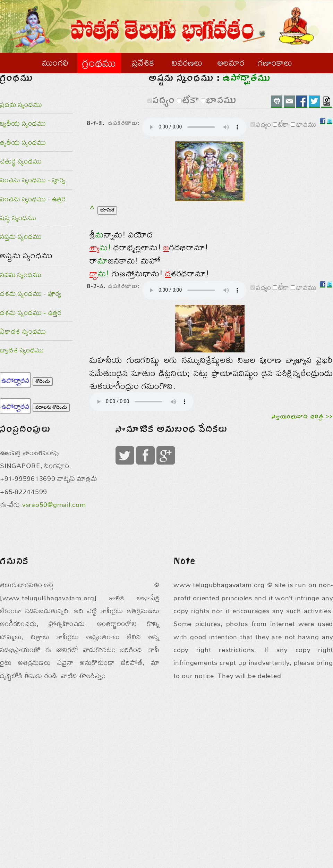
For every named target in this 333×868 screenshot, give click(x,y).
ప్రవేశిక (143, 62)
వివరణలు (187, 62)
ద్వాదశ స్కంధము (22, 365)
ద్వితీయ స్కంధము (23, 138)
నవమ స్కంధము (21, 289)
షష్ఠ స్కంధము (18, 232)
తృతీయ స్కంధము (23, 157)
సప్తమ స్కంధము (21, 251)
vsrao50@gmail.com (54, 653)
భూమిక (107, 252)
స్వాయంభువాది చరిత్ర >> (302, 511)
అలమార (231, 62)
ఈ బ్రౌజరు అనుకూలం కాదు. (142, 481)
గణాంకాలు (275, 62)
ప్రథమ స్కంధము (21, 119)
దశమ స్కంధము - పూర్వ (31, 308)
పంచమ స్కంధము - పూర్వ (33, 195)
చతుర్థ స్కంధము (21, 176)
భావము (214, 120)
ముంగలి (55, 62)
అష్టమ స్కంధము (26, 270)
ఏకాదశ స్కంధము (23, 346)
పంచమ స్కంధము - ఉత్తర (33, 213)
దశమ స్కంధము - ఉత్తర (31, 327)
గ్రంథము (99, 63)
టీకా (183, 120)
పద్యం (157, 120)
